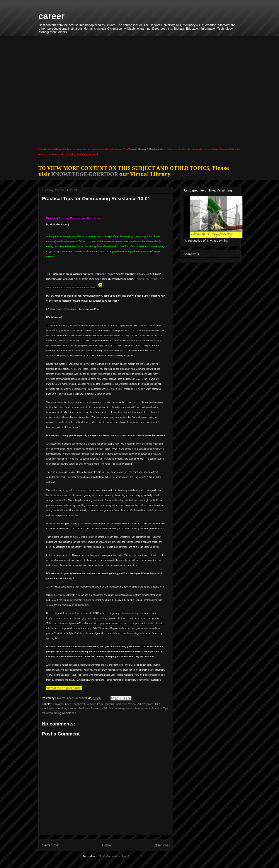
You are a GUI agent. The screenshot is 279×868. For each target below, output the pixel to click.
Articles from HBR (149, 704)
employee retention (54, 708)
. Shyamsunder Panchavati (69, 704)
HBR (104, 708)
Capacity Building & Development (145, 149)
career (51, 16)
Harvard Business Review (84, 708)
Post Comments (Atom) (114, 856)
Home (107, 845)
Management (142, 708)
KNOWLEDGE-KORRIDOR (85, 174)
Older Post (162, 845)
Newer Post (51, 845)
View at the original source (64, 688)
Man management (120, 708)
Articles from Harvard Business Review (111, 704)
